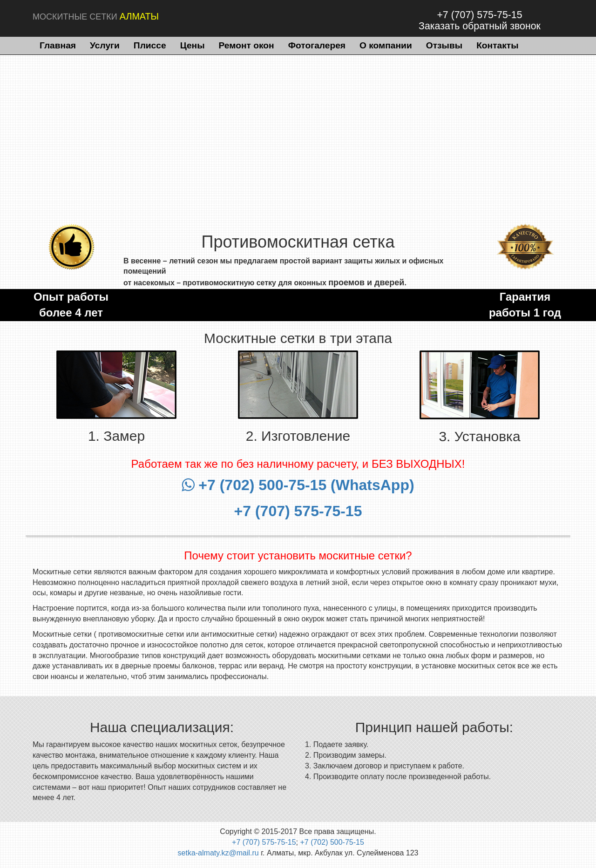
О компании (386, 45)
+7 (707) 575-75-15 (479, 15)
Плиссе (150, 45)
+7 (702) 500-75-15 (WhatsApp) (298, 485)
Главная (58, 45)
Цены (193, 45)
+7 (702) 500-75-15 (332, 842)
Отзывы (444, 45)
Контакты (497, 45)
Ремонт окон (247, 45)
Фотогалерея (317, 45)
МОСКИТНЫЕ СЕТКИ (96, 16)
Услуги (105, 45)
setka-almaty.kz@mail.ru (218, 853)
